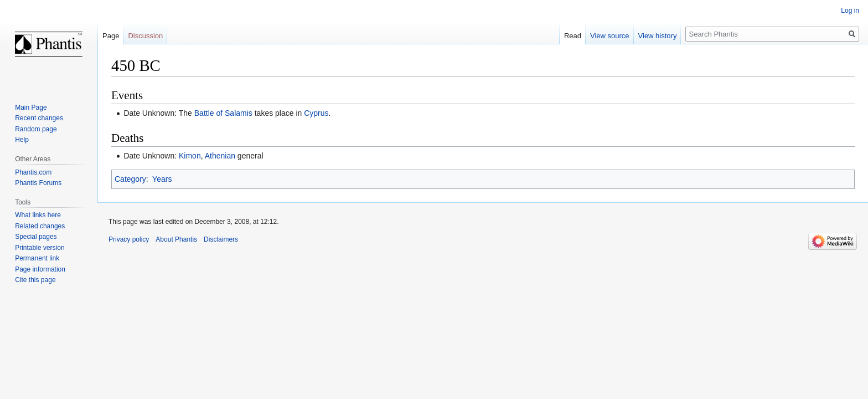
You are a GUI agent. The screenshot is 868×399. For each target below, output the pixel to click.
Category (130, 179)
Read (573, 36)
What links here (38, 215)
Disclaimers (221, 239)
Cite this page (35, 280)
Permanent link (37, 258)
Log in (850, 11)
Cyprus (316, 113)
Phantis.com (33, 172)
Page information (40, 269)
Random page (36, 129)
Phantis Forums (38, 183)
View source (610, 36)
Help (22, 140)
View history (658, 36)
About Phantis (176, 239)
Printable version (40, 248)
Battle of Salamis (223, 113)
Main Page (31, 108)
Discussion (145, 36)
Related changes (40, 226)
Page (111, 36)
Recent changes (39, 118)
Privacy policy (129, 239)
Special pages (36, 237)
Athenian (220, 156)
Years (162, 179)
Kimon (190, 156)
